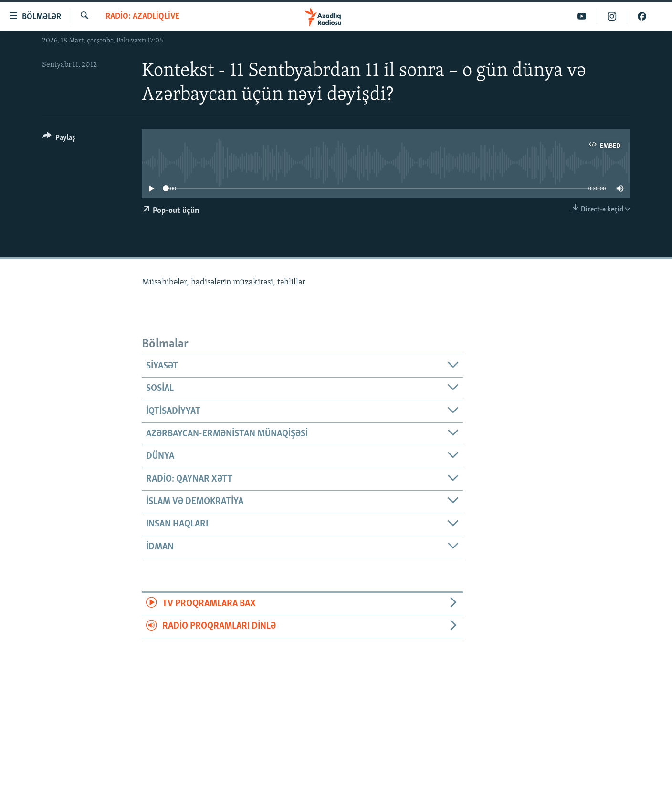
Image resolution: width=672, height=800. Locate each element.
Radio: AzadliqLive (142, 16)
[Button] (59, 139)
